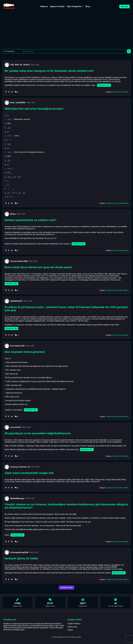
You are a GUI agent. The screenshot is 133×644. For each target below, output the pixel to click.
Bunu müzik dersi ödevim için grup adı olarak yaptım (38, 267)
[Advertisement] (66, 30)
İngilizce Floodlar (57, 6)
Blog (88, 6)
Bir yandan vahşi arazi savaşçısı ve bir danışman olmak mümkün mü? (49, 71)
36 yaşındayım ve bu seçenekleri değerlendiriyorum (38, 433)
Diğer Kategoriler (75, 6)
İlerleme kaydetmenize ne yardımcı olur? (31, 220)
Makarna (44, 6)
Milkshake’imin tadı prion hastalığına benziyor (34, 109)
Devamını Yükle (66, 588)
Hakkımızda (72, 627)
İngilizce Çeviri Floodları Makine (117, 203)
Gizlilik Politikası (74, 624)
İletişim (70, 630)
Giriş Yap (124, 7)
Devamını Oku (104, 85)
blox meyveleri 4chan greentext (25, 352)
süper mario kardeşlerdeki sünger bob (29, 473)
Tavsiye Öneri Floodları (120, 92)
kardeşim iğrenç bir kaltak (21, 558)
